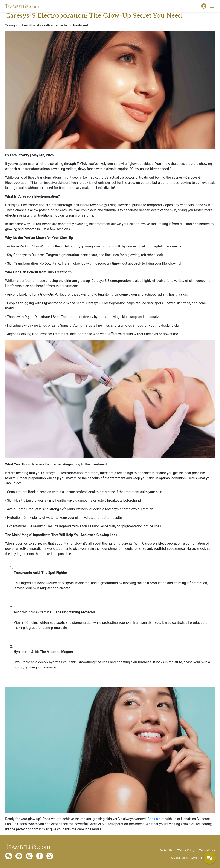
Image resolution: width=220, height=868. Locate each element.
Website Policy (186, 850)
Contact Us (166, 850)
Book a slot (156, 819)
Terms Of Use (207, 850)
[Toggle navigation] (212, 6)
